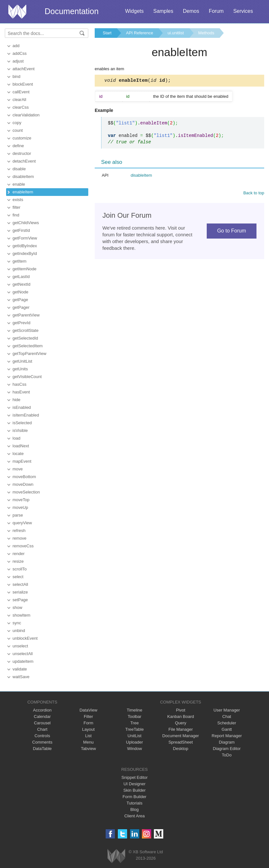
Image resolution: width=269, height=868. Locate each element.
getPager (21, 307)
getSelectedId (25, 338)
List (88, 736)
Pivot (181, 710)
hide (17, 400)
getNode (20, 292)
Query (181, 723)
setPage (20, 600)
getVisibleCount (27, 377)
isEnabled (22, 407)
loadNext (21, 446)
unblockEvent (25, 638)
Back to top (254, 194)
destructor (22, 153)
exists (18, 200)
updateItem (23, 661)
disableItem (23, 177)
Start (107, 33)
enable (19, 184)
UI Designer (135, 784)
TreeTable (134, 729)
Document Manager (181, 736)
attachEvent (24, 69)
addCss (20, 53)
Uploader (135, 742)
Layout (88, 729)
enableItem (23, 192)
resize (18, 561)
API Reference (139, 33)
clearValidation (26, 115)
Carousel (42, 723)
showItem (22, 615)
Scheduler (227, 723)
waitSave (21, 677)
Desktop (181, 749)
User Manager (227, 710)
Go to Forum (231, 232)
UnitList (134, 736)
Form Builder (134, 797)
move (18, 469)
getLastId (21, 277)
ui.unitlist (176, 33)
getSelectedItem (28, 346)
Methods (206, 33)
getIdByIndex (25, 246)
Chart (42, 729)
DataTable (42, 749)
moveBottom (24, 477)
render (19, 554)
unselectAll (23, 654)
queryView (22, 523)
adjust (18, 61)
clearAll (19, 100)
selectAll (20, 584)
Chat (227, 716)
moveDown (23, 484)
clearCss (21, 107)
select (18, 577)
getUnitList (22, 361)
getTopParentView (29, 354)
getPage (20, 300)
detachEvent (24, 161)
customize (22, 138)
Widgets (134, 11)
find (16, 215)
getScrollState (26, 330)
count (18, 130)
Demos (191, 11)
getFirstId (21, 230)
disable (19, 169)
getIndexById (25, 253)
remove (19, 538)
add (16, 46)
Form (88, 723)
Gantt (227, 729)
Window (134, 749)
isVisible (20, 430)
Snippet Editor (134, 777)
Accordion (42, 710)
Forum (216, 11)
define (18, 146)
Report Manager (227, 736)
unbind (19, 631)
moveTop (21, 500)
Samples (163, 11)
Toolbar (135, 716)
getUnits (20, 369)
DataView (88, 710)
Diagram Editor (227, 749)
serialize (20, 592)
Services (243, 11)
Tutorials (134, 803)
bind (17, 76)
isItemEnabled (26, 415)
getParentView (26, 315)
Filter (88, 716)
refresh (19, 531)
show (17, 607)
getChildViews (26, 223)
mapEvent (22, 461)
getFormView (25, 238)
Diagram (227, 742)
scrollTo (20, 569)
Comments (42, 742)
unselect (20, 646)
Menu (88, 742)
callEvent (21, 92)
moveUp (20, 507)
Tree (134, 723)
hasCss (19, 384)
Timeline (135, 710)
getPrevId (22, 323)
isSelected (22, 423)
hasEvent (21, 392)
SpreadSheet (181, 742)
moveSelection (26, 492)
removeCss (23, 546)
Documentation (72, 11)
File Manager (181, 729)
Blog (134, 809)
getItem (19, 261)
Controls (42, 736)
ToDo (227, 755)
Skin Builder (134, 790)
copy (17, 123)
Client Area (134, 816)
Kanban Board (181, 716)
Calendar (42, 716)
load (17, 438)
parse (18, 515)
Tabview (88, 749)
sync (17, 623)
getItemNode (24, 269)
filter (17, 207)
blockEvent (23, 84)
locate (18, 454)
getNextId (22, 284)
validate (20, 669)
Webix (116, 856)
